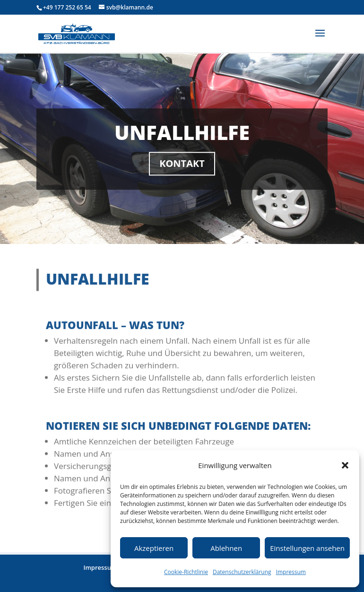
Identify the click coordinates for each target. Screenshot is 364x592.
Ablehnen (226, 548)
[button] (345, 465)
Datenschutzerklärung (242, 572)
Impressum (291, 572)
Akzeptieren (154, 548)
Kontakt (182, 167)
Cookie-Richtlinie (186, 572)
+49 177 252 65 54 (67, 7)
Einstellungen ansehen (307, 548)
